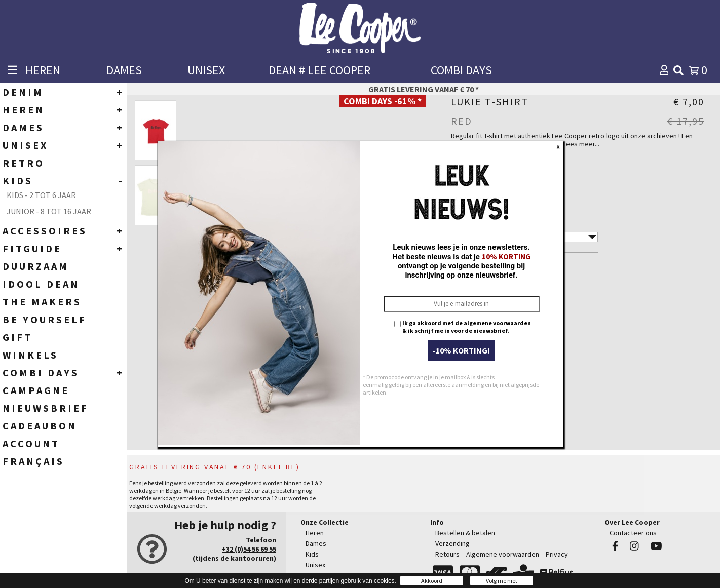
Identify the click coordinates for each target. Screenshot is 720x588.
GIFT (17, 337)
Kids (312, 554)
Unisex (315, 565)
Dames (316, 543)
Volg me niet (502, 581)
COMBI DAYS (461, 70)
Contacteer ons (633, 533)
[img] (678, 70)
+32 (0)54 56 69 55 (249, 549)
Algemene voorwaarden (503, 554)
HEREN (43, 70)
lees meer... (582, 144)
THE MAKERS (42, 302)
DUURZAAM (36, 266)
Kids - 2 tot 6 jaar (41, 195)
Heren (315, 533)
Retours (447, 554)
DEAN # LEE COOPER (319, 70)
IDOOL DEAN (41, 284)
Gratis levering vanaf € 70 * (424, 89)
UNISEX (206, 70)
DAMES (124, 70)
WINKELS (30, 355)
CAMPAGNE (36, 390)
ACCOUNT (31, 443)
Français (33, 461)
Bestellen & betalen (465, 533)
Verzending (452, 543)
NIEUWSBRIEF (46, 408)
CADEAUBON (40, 426)
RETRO (24, 163)
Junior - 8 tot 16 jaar (49, 211)
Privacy (557, 554)
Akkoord (432, 581)
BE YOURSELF (45, 319)
